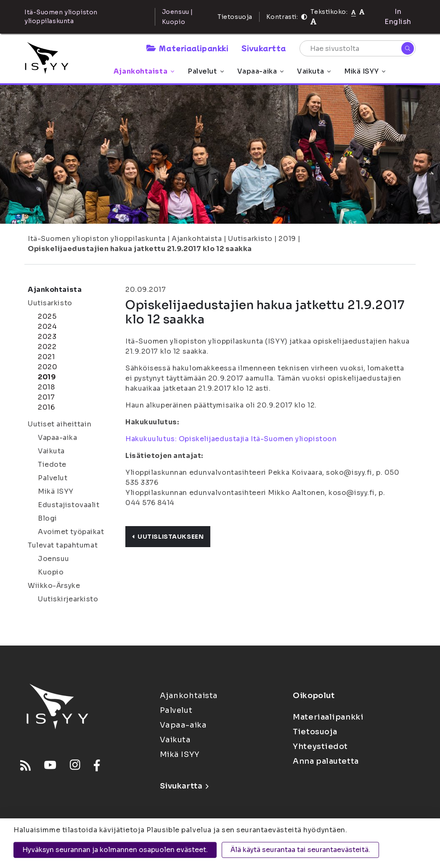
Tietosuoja (235, 17)
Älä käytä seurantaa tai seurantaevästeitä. (300, 850)
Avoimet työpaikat (71, 532)
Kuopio (51, 572)
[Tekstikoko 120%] (313, 22)
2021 (46, 357)
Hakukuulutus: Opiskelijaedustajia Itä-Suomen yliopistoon (231, 439)
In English (398, 17)
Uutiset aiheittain (60, 424)
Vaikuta (314, 71)
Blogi (48, 518)
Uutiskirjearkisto (68, 599)
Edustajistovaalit (69, 505)
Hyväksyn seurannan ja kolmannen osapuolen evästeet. (115, 850)
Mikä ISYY (365, 71)
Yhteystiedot (320, 746)
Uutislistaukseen (168, 537)
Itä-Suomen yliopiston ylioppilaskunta (97, 239)
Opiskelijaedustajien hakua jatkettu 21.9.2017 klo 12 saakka (140, 249)
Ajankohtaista (144, 71)
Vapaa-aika (261, 71)
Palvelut (205, 71)
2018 (46, 387)
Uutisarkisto (250, 239)
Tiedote (52, 464)
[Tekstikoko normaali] (354, 12)
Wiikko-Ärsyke (54, 586)
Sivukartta (264, 48)
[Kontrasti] (304, 17)
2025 (47, 316)
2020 (48, 367)
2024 (47, 327)
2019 (287, 239)
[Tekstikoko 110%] (362, 12)
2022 (47, 347)
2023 (47, 337)
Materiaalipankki (187, 48)
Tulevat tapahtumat (63, 545)
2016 (46, 407)
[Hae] (408, 48)
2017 (46, 397)
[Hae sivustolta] (358, 48)
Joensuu (54, 559)
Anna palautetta (326, 761)
